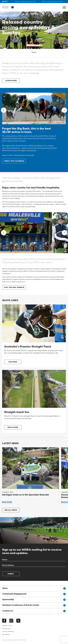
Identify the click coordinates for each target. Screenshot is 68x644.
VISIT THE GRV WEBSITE (14, 288)
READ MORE (13, 428)
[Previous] (4, 110)
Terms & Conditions (8, 631)
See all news (11, 510)
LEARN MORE (11, 81)
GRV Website (6, 634)
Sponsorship (34, 600)
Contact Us (34, 611)
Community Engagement (34, 594)
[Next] (64, 110)
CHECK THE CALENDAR (14, 161)
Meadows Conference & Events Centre (34, 605)
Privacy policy (6, 629)
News (34, 588)
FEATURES (13, 362)
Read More (7, 502)
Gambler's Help (7, 626)
